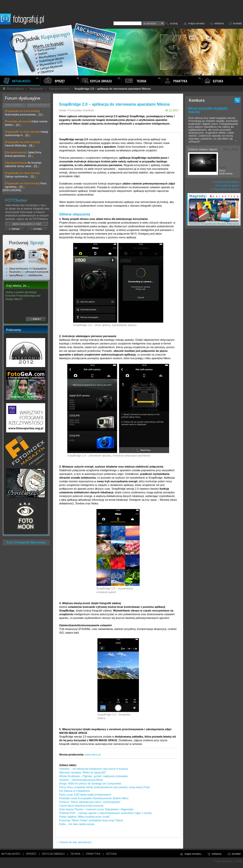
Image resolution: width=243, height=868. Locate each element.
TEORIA (75, 854)
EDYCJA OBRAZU (54, 854)
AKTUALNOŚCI (11, 854)
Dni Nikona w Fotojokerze (74, 791)
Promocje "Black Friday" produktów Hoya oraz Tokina (91, 820)
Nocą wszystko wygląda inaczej (208, 110)
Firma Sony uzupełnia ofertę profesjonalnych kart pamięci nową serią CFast (104, 787)
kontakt (237, 23)
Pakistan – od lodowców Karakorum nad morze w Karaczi (94, 769)
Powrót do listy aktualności (74, 842)
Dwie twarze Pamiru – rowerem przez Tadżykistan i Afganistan (96, 809)
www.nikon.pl (93, 754)
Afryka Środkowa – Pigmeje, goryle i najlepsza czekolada (93, 776)
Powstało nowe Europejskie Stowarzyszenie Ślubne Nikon (94, 798)
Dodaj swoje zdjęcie (226, 182)
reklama (219, 23)
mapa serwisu (197, 23)
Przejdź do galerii (227, 185)
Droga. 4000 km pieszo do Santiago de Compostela (90, 783)
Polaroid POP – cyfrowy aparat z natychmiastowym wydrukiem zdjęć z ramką (105, 813)
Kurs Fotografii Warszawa (26, 542)
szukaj (174, 23)
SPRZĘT (31, 854)
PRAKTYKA (93, 854)
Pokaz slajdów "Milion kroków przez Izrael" (85, 817)
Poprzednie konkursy (225, 189)
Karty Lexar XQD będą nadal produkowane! (85, 795)
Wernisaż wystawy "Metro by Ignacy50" (83, 772)
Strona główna (13, 89)
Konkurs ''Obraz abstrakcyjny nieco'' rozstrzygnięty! (90, 802)
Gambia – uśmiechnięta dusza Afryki (81, 780)
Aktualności (36, 89)
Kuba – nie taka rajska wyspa (77, 824)
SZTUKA (111, 854)
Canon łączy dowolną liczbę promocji (81, 806)
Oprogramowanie (59, 89)
